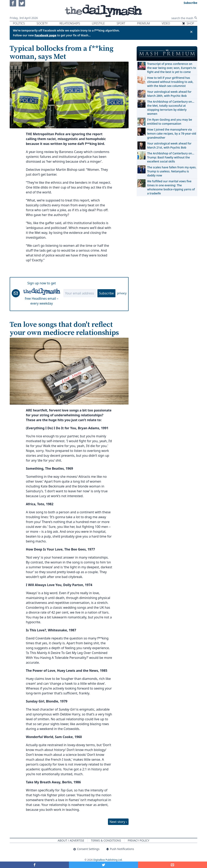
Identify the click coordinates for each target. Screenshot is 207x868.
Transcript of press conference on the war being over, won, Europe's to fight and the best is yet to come (172, 68)
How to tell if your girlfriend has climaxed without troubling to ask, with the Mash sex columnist (170, 82)
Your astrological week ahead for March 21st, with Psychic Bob (169, 145)
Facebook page (45, 35)
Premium (143, 23)
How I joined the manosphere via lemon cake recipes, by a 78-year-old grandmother (172, 133)
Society (42, 23)
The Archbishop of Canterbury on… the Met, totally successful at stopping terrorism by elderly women (171, 108)
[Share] (173, 865)
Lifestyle (98, 23)
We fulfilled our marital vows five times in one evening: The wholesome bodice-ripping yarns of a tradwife (171, 187)
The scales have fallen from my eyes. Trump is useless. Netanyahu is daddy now (172, 171)
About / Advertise (71, 840)
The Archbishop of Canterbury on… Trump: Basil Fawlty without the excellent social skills (171, 157)
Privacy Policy (139, 840)
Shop (188, 23)
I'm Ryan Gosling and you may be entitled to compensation (170, 122)
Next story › (118, 822)
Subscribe (106, 293)
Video (166, 23)
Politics (19, 23)
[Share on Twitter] (103, 865)
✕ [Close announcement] (191, 32)
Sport (121, 23)
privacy (122, 293)
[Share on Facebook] (34, 865)
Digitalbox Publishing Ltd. (108, 860)
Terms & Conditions (106, 840)
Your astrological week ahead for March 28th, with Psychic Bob (169, 94)
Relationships (70, 23)
